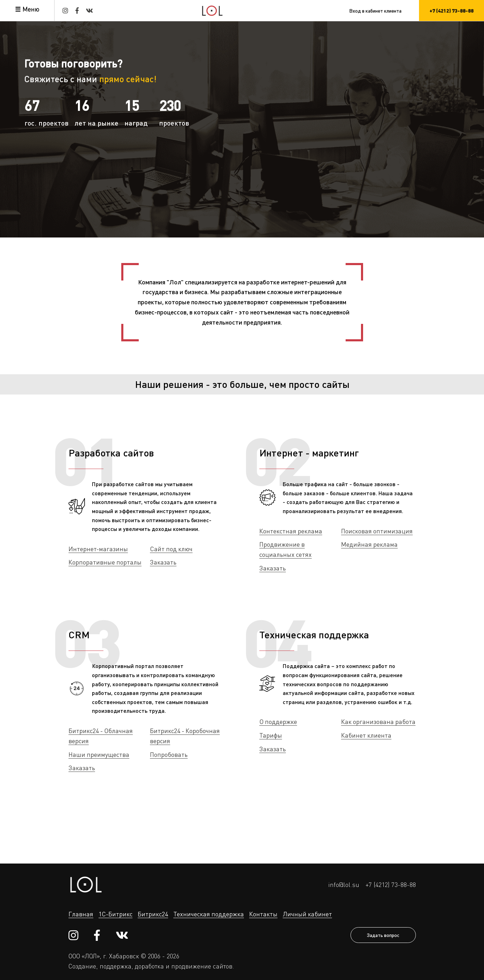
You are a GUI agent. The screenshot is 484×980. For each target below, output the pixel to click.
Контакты (263, 914)
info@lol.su (344, 885)
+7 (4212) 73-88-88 (391, 885)
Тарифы (271, 735)
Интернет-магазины (98, 549)
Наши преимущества (99, 754)
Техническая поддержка (314, 634)
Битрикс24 (153, 914)
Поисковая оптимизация (377, 531)
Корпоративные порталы (105, 562)
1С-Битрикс (115, 914)
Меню (31, 9)
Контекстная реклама (291, 531)
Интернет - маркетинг (309, 453)
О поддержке (278, 722)
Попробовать (169, 754)
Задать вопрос (383, 935)
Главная (81, 914)
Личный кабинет (307, 914)
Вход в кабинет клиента (375, 10)
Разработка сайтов (111, 453)
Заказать (163, 562)
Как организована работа (378, 722)
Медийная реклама (369, 544)
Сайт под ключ (171, 549)
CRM (79, 634)
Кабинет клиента (366, 735)
